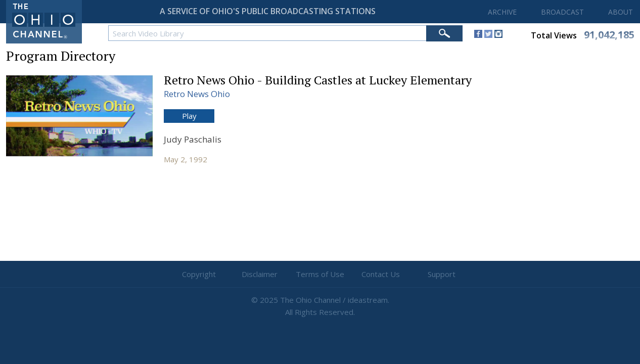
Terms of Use (320, 274)
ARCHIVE (502, 12)
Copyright (199, 274)
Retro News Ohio (197, 94)
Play (189, 116)
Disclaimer (260, 274)
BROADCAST (562, 12)
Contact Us (381, 274)
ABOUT (621, 12)
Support (442, 274)
